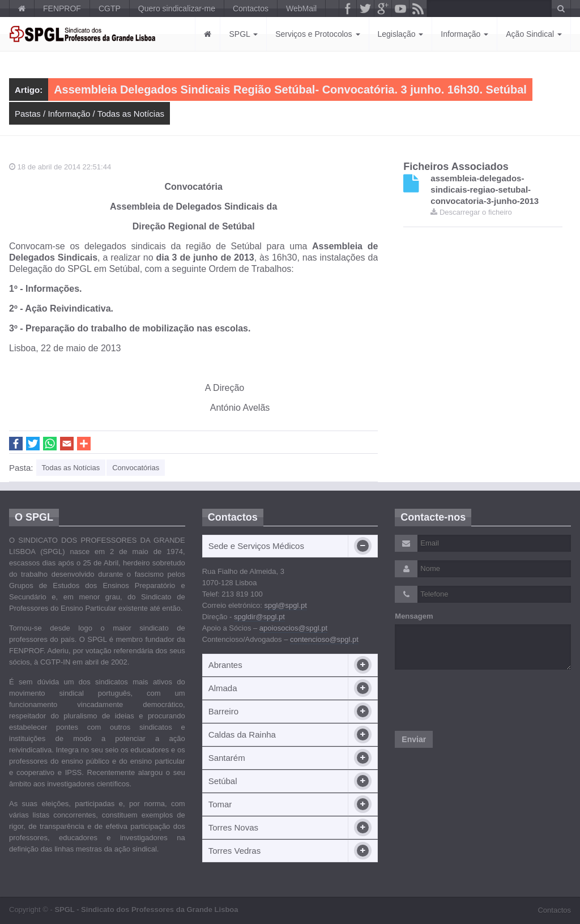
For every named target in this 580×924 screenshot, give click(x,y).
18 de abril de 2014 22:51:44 (60, 167)
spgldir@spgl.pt (259, 617)
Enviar (414, 739)
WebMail (301, 8)
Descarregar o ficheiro (471, 212)
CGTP (110, 8)
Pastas (28, 114)
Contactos (251, 8)
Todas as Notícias (131, 114)
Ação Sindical (534, 34)
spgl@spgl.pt (285, 605)
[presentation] (481, 700)
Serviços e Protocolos (317, 34)
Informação (464, 34)
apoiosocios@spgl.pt (293, 628)
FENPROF (62, 8)
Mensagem (414, 616)
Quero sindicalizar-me (177, 8)
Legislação (401, 34)
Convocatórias (136, 468)
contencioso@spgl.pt (324, 639)
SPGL (243, 34)
